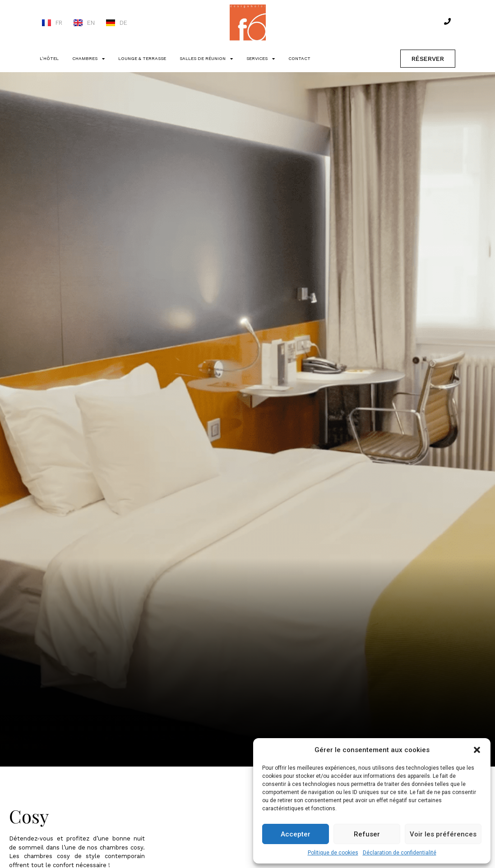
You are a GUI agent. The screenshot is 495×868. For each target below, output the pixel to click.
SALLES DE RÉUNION (206, 59)
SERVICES (261, 59)
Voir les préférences (443, 834)
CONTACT (299, 58)
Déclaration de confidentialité (400, 853)
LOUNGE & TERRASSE (142, 58)
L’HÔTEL (49, 58)
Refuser (367, 834)
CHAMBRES (88, 59)
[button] (477, 750)
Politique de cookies (333, 853)
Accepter (296, 834)
